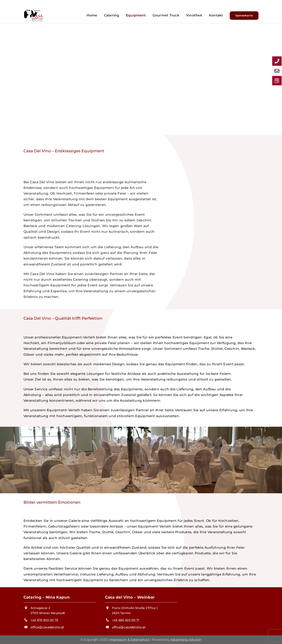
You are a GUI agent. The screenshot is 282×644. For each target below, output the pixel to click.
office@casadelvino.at (47, 627)
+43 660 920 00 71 (126, 620)
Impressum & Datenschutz (129, 640)
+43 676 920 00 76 (44, 620)
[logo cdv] (33, 11)
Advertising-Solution (186, 640)
